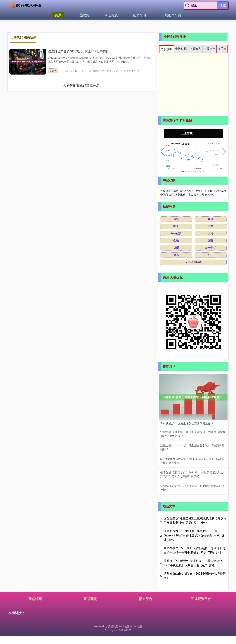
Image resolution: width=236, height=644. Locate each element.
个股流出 (209, 49)
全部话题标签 (193, 262)
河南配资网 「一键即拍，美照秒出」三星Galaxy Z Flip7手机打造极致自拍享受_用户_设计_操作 (194, 535)
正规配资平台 (171, 15)
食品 (176, 255)
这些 (176, 219)
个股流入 (195, 49)
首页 (58, 15)
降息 (176, 226)
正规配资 (111, 15)
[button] (163, 152)
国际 (211, 240)
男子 (211, 255)
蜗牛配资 (176, 233)
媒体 (211, 219)
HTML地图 (136, 626)
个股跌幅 (181, 49)
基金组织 (211, 248)
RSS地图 (124, 626)
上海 (211, 233)
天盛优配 (83, 15)
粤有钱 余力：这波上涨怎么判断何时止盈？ (187, 423)
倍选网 (53, 71)
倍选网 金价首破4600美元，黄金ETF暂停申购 (78, 51)
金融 (176, 240)
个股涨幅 (166, 49)
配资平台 (140, 15)
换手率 (222, 49)
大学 (211, 226)
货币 (176, 248)
